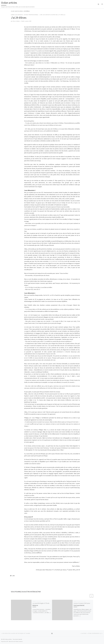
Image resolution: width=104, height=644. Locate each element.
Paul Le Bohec (16, 21)
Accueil (13, 11)
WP (7, 641)
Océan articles (8, 639)
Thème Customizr (19, 641)
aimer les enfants (19, 11)
